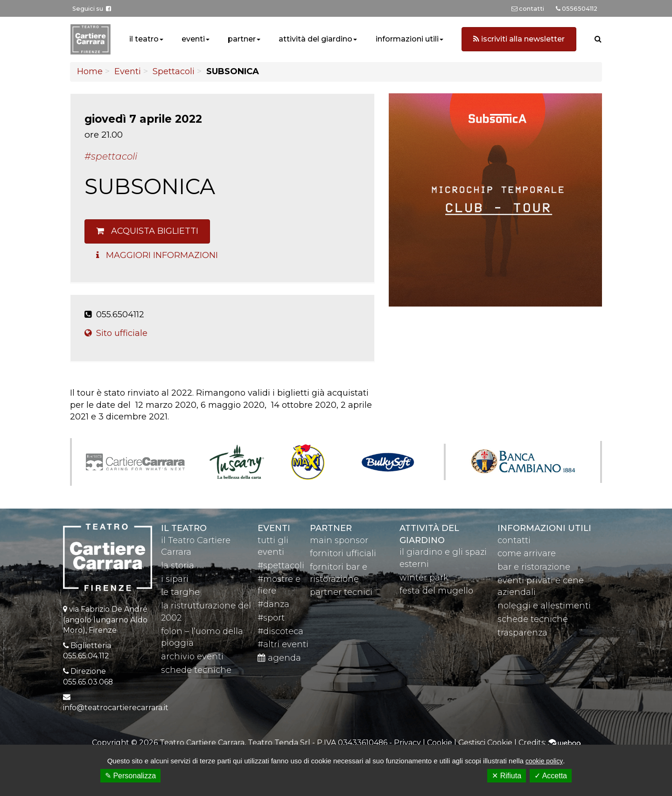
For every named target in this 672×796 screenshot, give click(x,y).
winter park (424, 578)
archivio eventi (192, 656)
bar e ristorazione (534, 567)
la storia (178, 566)
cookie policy (544, 761)
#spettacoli (281, 566)
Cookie (440, 743)
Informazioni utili (544, 528)
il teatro (144, 39)
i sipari (175, 579)
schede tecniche (196, 670)
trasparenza (522, 633)
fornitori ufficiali (343, 553)
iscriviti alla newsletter (519, 39)
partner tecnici (341, 592)
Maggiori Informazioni (157, 255)
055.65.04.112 (86, 656)
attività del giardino (315, 39)
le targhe (180, 592)
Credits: (549, 743)
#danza (273, 604)
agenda (279, 658)
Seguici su (92, 9)
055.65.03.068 (88, 682)
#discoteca (280, 631)
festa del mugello (436, 591)
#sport (271, 618)
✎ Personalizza (130, 776)
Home (90, 71)
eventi (193, 39)
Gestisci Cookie (485, 743)
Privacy (407, 743)
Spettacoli (174, 71)
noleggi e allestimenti (544, 606)
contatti (514, 540)
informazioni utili (407, 39)
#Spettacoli (111, 156)
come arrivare (527, 553)
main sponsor (339, 540)
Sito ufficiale (116, 333)
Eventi (128, 71)
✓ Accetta (551, 776)
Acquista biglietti (147, 231)
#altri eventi (283, 644)
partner (242, 39)
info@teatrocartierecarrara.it (116, 708)
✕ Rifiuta (507, 776)
